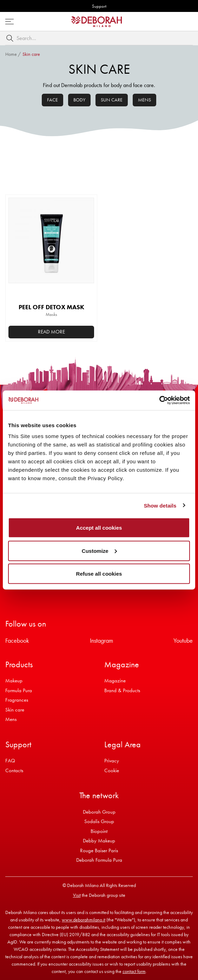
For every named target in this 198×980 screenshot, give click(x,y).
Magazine (115, 681)
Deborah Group (99, 812)
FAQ (10, 761)
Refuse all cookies (99, 574)
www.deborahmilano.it (84, 920)
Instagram (101, 640)
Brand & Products (122, 690)
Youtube (183, 640)
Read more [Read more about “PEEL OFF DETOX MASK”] (51, 332)
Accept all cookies (99, 528)
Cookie (112, 770)
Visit (77, 895)
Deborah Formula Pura (99, 860)
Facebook (17, 640)
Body (79, 100)
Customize (99, 551)
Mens (144, 100)
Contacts (14, 770)
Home (11, 54)
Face (52, 100)
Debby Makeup (99, 841)
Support (99, 6)
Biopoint (99, 831)
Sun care (112, 100)
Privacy (112, 761)
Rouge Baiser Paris (99, 850)
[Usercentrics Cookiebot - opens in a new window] (159, 400)
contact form (134, 971)
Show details (160, 505)
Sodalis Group (99, 821)
